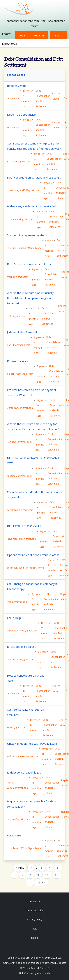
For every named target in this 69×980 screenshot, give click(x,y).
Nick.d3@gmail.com (17, 602)
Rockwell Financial (18, 361)
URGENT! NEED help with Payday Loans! (33, 744)
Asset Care (14, 835)
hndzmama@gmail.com (19, 476)
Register (39, 35)
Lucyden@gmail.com (18, 819)
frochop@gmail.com (18, 277)
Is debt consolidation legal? (24, 772)
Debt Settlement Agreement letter (29, 264)
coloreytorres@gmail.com (21, 659)
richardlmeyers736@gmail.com (23, 190)
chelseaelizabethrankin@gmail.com (25, 568)
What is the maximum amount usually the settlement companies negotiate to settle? (30, 298)
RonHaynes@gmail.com (19, 442)
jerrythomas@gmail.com (20, 219)
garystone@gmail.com (19, 161)
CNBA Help (14, 618)
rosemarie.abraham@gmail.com (24, 248)
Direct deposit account (21, 647)
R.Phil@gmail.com (16, 316)
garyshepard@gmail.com (20, 510)
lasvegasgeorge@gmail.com (22, 539)
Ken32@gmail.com (17, 728)
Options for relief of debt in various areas (33, 555)
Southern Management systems (27, 235)
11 (58, 874)
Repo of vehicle (17, 86)
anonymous (13, 99)
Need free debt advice (21, 115)
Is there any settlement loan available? (31, 206)
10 (48, 874)
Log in (23, 35)
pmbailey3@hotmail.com (20, 374)
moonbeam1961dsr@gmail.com (24, 848)
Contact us (35, 901)
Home (35, 938)
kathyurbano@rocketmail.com (23, 756)
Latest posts (16, 75)
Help (35, 929)
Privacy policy (35, 920)
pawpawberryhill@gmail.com (22, 631)
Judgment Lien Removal (22, 332)
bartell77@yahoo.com (19, 345)
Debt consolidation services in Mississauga (34, 177)
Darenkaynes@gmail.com (20, 408)
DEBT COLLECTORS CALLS (24, 526)
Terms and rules (34, 910)
